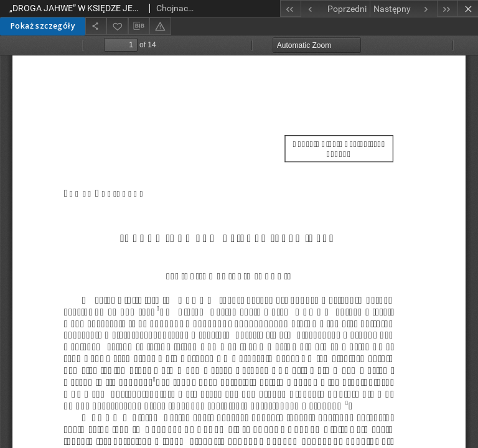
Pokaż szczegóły (43, 26)
